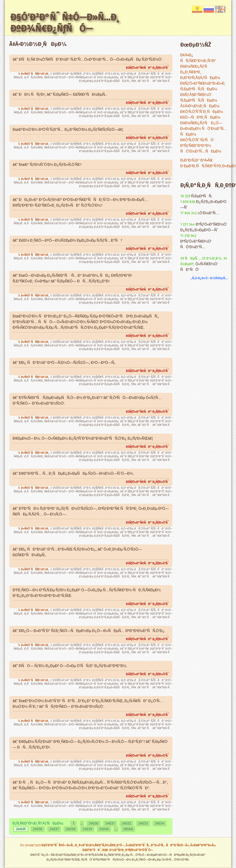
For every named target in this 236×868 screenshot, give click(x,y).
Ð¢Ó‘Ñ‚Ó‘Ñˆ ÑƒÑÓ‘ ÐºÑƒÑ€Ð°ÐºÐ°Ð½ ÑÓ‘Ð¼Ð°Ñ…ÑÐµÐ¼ (201, 146)
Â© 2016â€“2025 (31, 845)
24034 (160, 824)
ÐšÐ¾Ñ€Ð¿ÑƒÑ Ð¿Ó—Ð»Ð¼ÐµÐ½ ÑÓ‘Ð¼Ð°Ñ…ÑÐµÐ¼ (204, 129)
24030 (94, 824)
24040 (104, 829)
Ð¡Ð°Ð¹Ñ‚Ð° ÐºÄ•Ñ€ (196, 161)
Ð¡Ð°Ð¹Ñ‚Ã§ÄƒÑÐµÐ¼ (200, 78)
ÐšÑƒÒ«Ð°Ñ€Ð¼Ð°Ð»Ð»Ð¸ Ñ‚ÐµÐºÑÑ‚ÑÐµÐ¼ (203, 86)
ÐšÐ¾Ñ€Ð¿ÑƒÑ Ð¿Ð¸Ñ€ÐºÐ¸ (195, 69)
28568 (128, 829)
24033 (143, 824)
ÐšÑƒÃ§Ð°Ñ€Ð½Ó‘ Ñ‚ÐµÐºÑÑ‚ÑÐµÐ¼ (199, 98)
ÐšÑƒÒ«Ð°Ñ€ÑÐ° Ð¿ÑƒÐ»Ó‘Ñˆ (147, 68)
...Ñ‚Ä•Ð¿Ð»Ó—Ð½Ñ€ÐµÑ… (209, 278)
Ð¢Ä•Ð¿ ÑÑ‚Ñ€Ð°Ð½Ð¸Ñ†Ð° (198, 58)
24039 (87, 829)
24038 (71, 829)
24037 (54, 829)
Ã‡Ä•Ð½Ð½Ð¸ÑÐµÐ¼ (200, 106)
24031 (110, 824)
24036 (38, 829)
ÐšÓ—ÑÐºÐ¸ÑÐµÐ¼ (200, 118)
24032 (126, 824)
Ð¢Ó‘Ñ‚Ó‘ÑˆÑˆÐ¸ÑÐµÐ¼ (202, 112)
